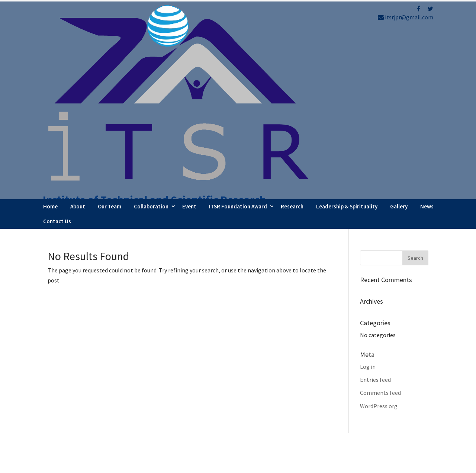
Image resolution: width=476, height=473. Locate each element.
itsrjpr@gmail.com (406, 17)
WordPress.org (379, 238)
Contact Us (57, 53)
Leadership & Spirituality (347, 39)
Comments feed (380, 225)
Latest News (269, 411)
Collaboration (151, 39)
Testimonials (271, 421)
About (78, 39)
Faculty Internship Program (289, 391)
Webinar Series (272, 401)
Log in (368, 199)
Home (50, 39)
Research (292, 39)
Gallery (399, 39)
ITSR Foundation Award (238, 39)
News (427, 39)
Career (262, 431)
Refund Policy (372, 414)
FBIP (117, 464)
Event (189, 39)
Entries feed (375, 212)
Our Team (110, 39)
